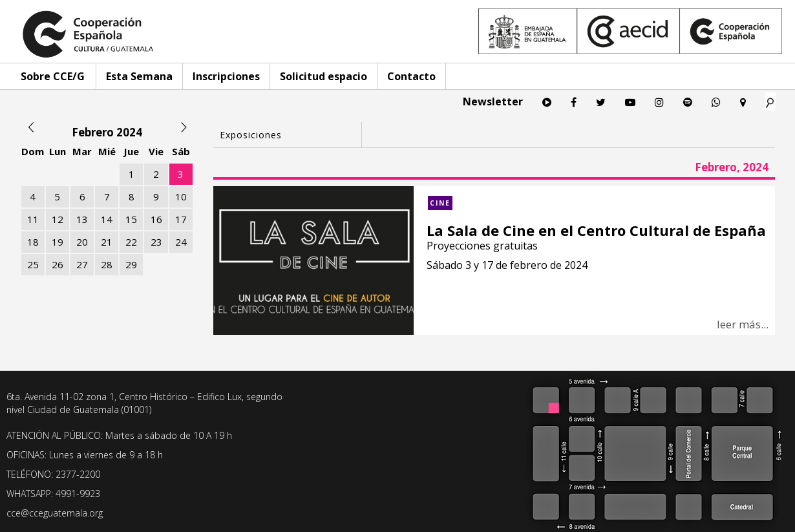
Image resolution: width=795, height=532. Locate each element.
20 (82, 242)
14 (107, 219)
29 (131, 264)
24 (181, 242)
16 (156, 219)
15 (131, 219)
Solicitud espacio (323, 76)
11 (33, 219)
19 (58, 242)
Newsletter (493, 101)
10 (181, 197)
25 (33, 264)
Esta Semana (139, 76)
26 (58, 264)
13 (82, 219)
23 (156, 242)
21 (107, 242)
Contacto (411, 76)
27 (82, 264)
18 (33, 242)
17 (181, 219)
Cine (440, 203)
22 (131, 242)
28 (107, 264)
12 (58, 219)
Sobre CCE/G (53, 76)
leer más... (743, 324)
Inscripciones (226, 76)
